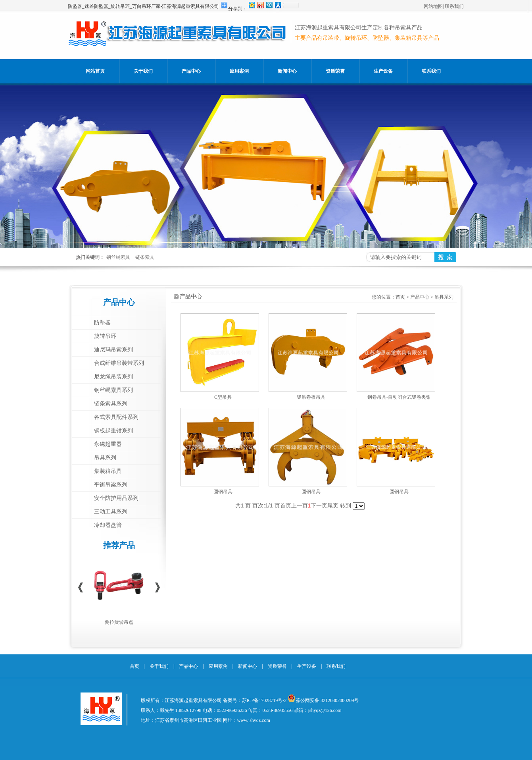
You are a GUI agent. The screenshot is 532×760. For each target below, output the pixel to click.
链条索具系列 (111, 404)
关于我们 (143, 71)
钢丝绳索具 (118, 257)
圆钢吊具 (223, 492)
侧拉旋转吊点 (119, 622)
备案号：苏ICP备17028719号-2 (255, 700)
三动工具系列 (111, 512)
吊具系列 (105, 458)
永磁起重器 (108, 444)
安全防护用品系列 (116, 498)
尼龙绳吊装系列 (113, 377)
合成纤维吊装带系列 (119, 363)
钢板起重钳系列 (113, 431)
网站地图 (433, 6)
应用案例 (239, 71)
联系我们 (454, 6)
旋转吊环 (105, 336)
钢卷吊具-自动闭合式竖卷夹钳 (399, 397)
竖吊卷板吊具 (311, 397)
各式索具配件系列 (116, 417)
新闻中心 (287, 71)
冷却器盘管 (108, 525)
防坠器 (102, 323)
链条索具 (145, 257)
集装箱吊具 (108, 471)
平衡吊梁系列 (111, 485)
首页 (400, 297)
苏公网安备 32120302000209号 (327, 700)
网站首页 (95, 71)
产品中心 (191, 71)
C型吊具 (223, 397)
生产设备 (383, 71)
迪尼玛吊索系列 (113, 350)
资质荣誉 (335, 71)
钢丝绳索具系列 (113, 390)
